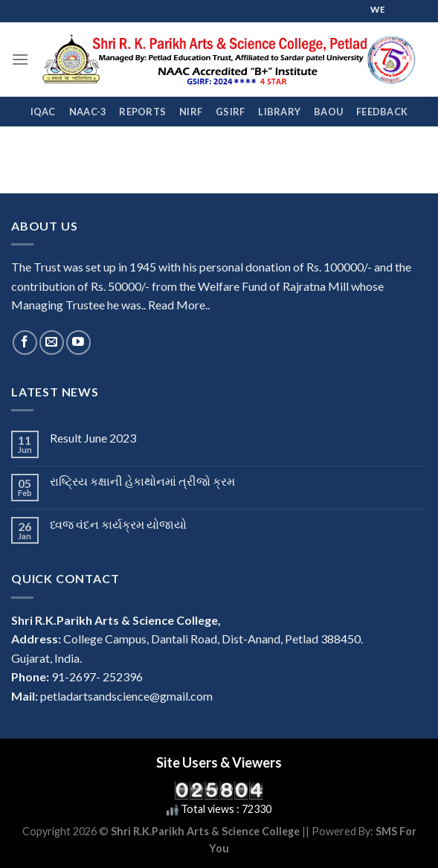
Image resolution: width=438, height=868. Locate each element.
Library (279, 112)
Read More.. (179, 305)
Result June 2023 (93, 438)
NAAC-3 (88, 112)
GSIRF (230, 112)
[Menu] (20, 59)
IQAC (43, 112)
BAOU (328, 112)
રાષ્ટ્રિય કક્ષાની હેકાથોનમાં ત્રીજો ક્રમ (142, 481)
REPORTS (142, 112)
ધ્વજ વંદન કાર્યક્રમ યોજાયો (118, 524)
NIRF (191, 112)
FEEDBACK (382, 112)
